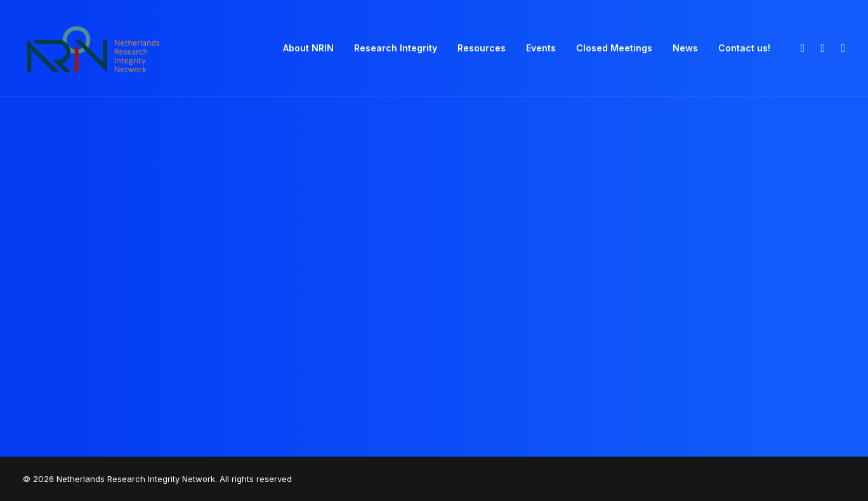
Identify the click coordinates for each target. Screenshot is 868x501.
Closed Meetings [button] (614, 48)
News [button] (685, 48)
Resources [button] (482, 48)
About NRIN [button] (308, 48)
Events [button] (541, 48)
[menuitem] (308, 48)
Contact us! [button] (744, 48)
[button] (801, 48)
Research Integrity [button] (396, 48)
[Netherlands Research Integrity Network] (93, 48)
